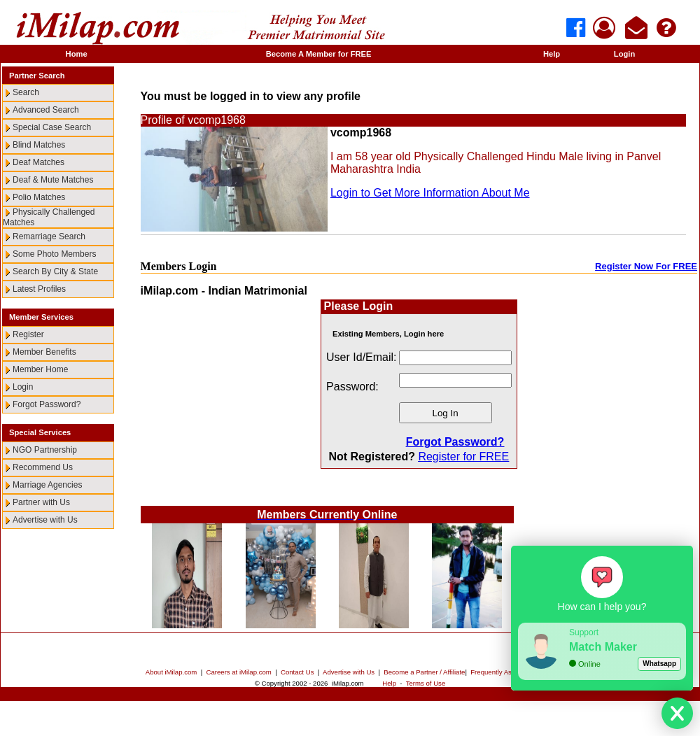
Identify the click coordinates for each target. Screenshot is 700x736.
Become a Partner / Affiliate (424, 672)
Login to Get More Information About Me (430, 193)
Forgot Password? (47, 404)
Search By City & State (55, 271)
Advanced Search (46, 110)
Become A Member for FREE (319, 54)
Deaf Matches (38, 162)
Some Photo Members (54, 254)
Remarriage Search (49, 236)
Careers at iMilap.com (239, 672)
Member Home (40, 369)
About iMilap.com (171, 672)
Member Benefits (44, 352)
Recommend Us (43, 467)
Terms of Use (426, 683)
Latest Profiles (39, 289)
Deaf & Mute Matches (53, 180)
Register (28, 334)
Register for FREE (463, 457)
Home (77, 54)
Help (552, 54)
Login (624, 54)
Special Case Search (52, 127)
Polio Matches (39, 197)
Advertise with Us (45, 520)
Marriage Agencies (47, 485)
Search (26, 92)
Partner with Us (41, 502)
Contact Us (297, 672)
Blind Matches (39, 145)
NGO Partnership (45, 450)
